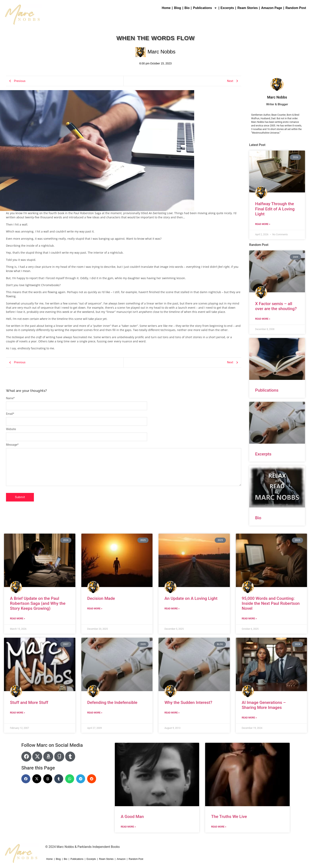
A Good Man (132, 817)
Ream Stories (248, 8)
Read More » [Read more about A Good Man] (128, 827)
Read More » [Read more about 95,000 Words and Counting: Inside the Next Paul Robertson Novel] (249, 619)
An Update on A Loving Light (191, 598)
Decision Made (101, 598)
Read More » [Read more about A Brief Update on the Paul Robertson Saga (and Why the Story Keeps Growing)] (17, 619)
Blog (178, 8)
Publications (205, 8)
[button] (26, 779)
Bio (187, 8)
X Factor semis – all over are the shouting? (276, 306)
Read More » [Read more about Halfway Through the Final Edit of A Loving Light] (263, 224)
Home (166, 8)
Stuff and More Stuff (29, 702)
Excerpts (227, 8)
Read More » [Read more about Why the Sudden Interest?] (172, 713)
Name (10, 398)
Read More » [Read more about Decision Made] (95, 609)
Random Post (296, 8)
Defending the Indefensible (112, 702)
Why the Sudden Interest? (188, 702)
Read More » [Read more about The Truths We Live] (219, 827)
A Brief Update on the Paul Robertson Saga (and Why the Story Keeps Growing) (38, 603)
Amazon (121, 859)
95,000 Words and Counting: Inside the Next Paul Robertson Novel (271, 603)
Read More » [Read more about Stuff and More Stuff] (17, 713)
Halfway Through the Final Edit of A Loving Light (275, 209)
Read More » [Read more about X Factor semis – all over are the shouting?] (263, 319)
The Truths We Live (229, 817)
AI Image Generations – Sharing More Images (264, 705)
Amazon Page (272, 8)
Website (11, 429)
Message (12, 445)
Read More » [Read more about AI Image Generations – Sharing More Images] (249, 718)
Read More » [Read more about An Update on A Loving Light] (172, 609)
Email (10, 414)
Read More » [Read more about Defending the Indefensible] (95, 713)
